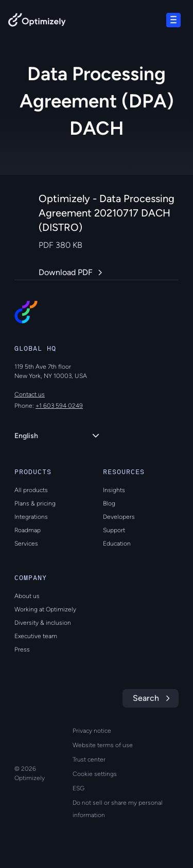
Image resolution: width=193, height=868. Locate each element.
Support (114, 530)
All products (31, 490)
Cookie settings (95, 774)
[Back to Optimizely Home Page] (37, 22)
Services (26, 544)
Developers (119, 517)
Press (22, 649)
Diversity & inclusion (43, 623)
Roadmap (28, 530)
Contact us (30, 394)
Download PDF (66, 272)
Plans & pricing (35, 503)
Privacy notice (92, 731)
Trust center (89, 759)
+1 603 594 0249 (59, 406)
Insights (114, 490)
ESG (78, 788)
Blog (109, 503)
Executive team (36, 636)
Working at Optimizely (45, 609)
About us (27, 596)
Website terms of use (103, 745)
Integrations (31, 517)
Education (117, 544)
